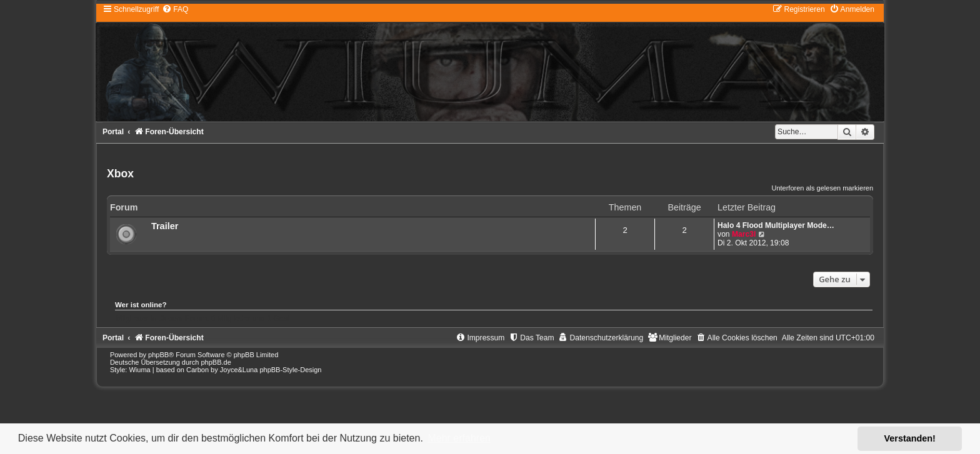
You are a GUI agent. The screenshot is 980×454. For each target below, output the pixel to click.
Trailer (165, 226)
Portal (113, 132)
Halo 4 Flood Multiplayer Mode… (776, 225)
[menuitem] (175, 9)
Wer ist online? (141, 305)
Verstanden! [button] (910, 438)
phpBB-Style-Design (290, 370)
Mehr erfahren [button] (459, 438)
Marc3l (744, 234)
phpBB (158, 355)
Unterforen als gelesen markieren (822, 188)
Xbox (120, 174)
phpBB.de (216, 362)
